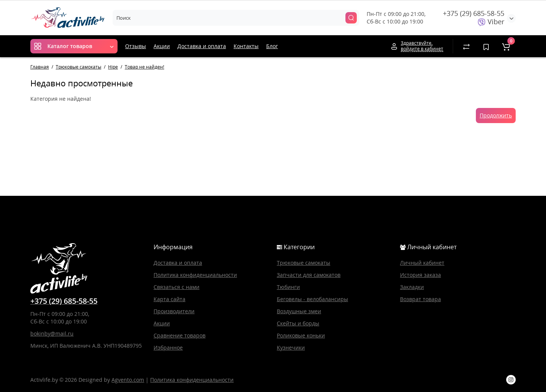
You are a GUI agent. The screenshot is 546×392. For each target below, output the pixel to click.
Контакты (246, 46)
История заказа (420, 275)
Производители (174, 311)
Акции (162, 46)
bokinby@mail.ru (52, 333)
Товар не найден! (144, 67)
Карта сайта (169, 299)
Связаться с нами (177, 287)
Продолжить (496, 115)
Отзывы (136, 46)
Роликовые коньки (301, 335)
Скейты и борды (298, 323)
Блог (272, 46)
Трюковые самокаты (78, 67)
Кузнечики (291, 347)
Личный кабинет (422, 263)
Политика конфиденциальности (195, 275)
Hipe (113, 67)
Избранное (168, 347)
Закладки (412, 287)
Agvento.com (128, 380)
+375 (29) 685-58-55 (474, 13)
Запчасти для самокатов (309, 275)
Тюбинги (288, 287)
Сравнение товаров (180, 335)
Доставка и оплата (202, 46)
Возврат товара (420, 299)
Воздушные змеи (299, 311)
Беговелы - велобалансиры (312, 299)
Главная (40, 67)
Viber (491, 22)
